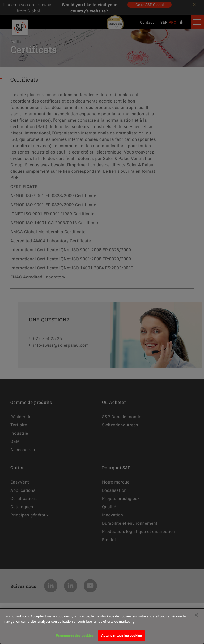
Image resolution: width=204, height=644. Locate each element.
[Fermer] (196, 618)
